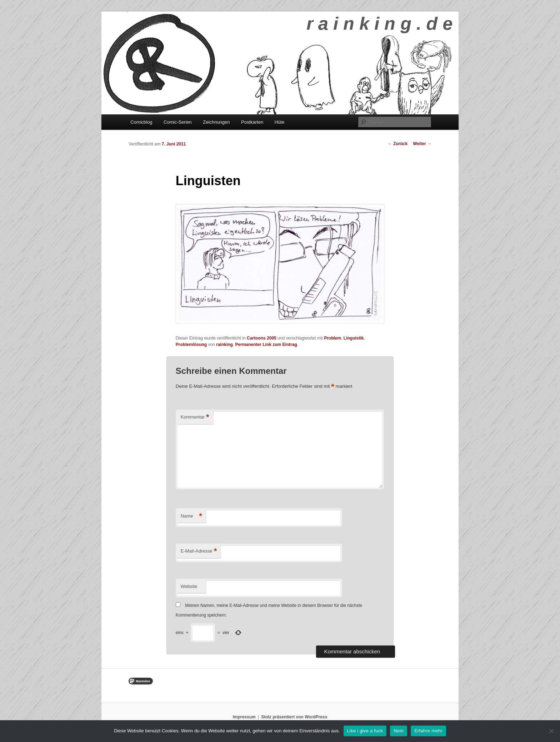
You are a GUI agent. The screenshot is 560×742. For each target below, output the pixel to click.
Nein (399, 731)
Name (191, 516)
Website (189, 586)
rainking (224, 345)
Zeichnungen (216, 122)
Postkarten (252, 122)
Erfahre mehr (428, 731)
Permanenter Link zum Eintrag (266, 345)
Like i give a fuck (365, 731)
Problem (332, 338)
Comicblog (141, 122)
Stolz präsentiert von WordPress (294, 717)
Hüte (279, 122)
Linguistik (354, 338)
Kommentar (195, 417)
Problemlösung (191, 345)
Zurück (398, 144)
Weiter (422, 144)
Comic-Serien (178, 122)
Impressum (244, 717)
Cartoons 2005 (262, 338)
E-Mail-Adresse (199, 551)
